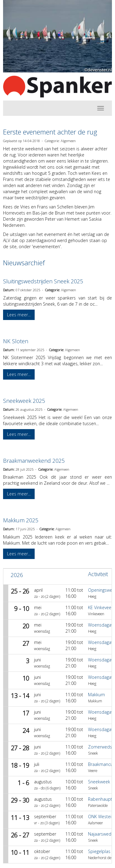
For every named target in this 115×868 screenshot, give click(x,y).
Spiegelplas (99, 851)
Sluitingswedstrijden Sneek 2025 (43, 281)
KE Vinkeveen (101, 607)
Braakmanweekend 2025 (34, 461)
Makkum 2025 (21, 520)
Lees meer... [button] (19, 315)
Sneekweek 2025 (24, 401)
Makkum (96, 695)
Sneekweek (99, 782)
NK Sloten (16, 341)
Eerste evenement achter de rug (50, 132)
